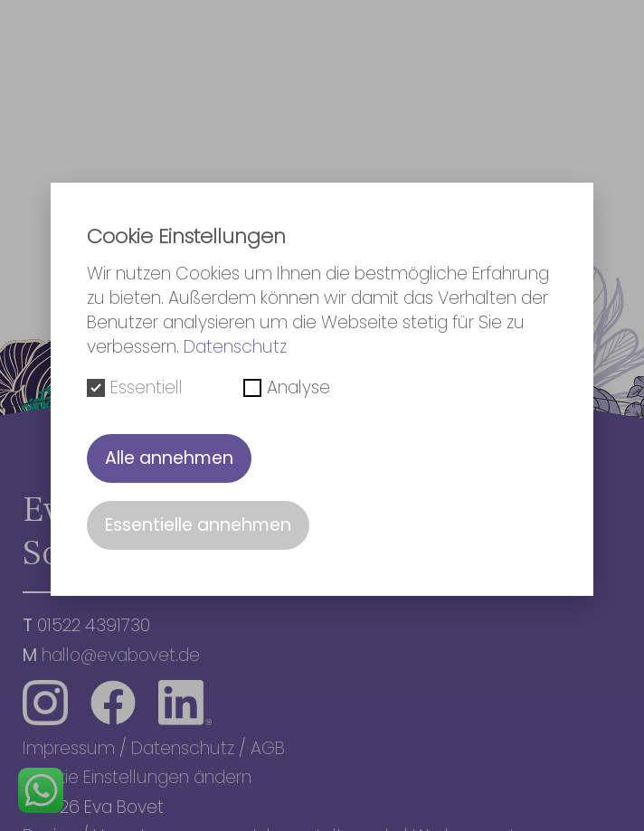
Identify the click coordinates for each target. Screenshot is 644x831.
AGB (268, 748)
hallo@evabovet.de (121, 655)
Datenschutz (183, 748)
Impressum (69, 748)
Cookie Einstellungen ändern (137, 777)
